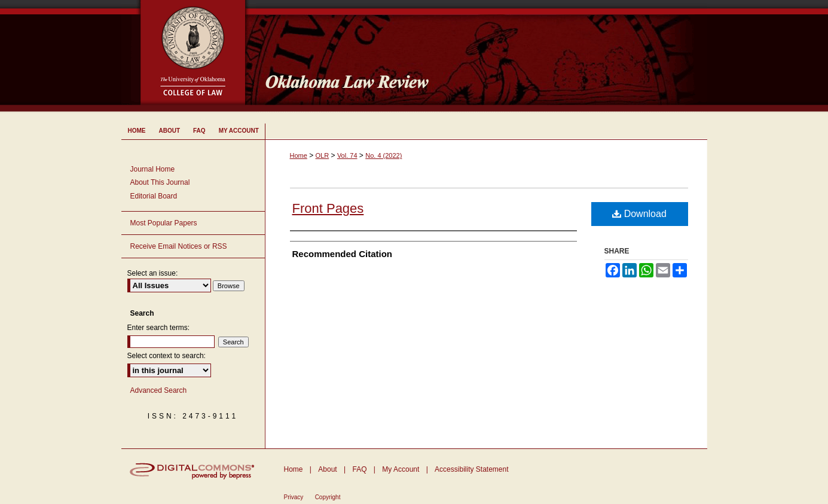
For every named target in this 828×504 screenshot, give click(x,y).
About (327, 469)
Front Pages (328, 208)
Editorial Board (154, 196)
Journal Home (153, 169)
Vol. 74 (347, 155)
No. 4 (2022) (384, 155)
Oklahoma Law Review (482, 56)
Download (639, 214)
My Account (401, 469)
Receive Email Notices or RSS (179, 246)
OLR (323, 155)
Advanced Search (159, 390)
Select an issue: (153, 273)
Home (299, 155)
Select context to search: (166, 356)
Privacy (294, 497)
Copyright (328, 497)
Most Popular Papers (164, 223)
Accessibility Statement (471, 469)
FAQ (359, 469)
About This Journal (160, 182)
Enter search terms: (159, 328)
